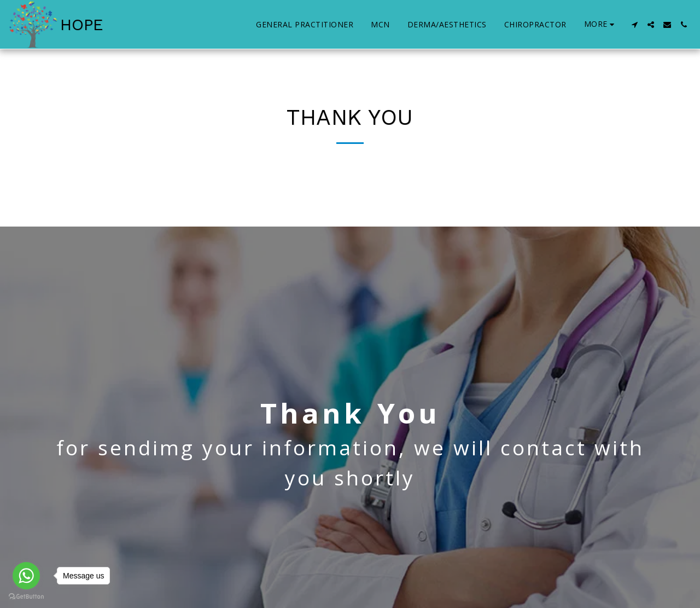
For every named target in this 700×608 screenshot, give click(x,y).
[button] (634, 25)
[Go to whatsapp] (26, 576)
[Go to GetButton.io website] (26, 597)
